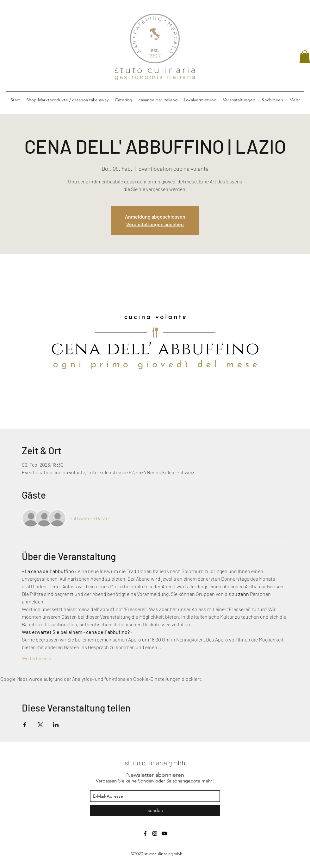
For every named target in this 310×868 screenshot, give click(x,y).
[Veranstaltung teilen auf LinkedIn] (56, 725)
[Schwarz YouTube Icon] (164, 833)
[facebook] (145, 833)
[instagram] (155, 833)
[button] (305, 57)
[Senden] (155, 811)
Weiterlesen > (37, 658)
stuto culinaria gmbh (155, 763)
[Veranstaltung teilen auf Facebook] (25, 725)
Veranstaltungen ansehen (155, 224)
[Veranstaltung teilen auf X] (40, 725)
